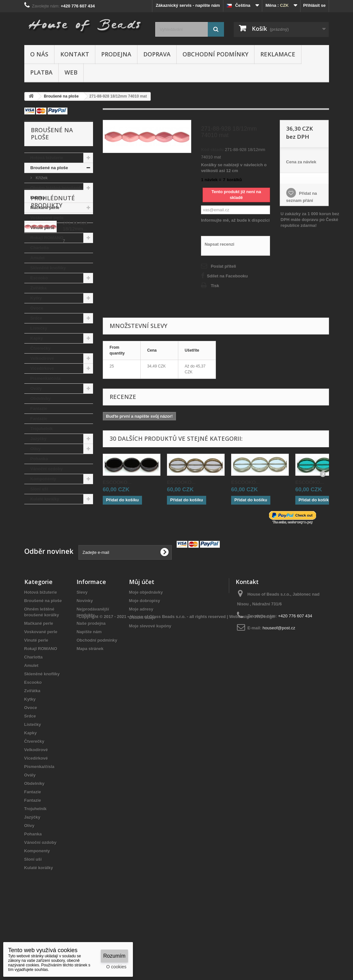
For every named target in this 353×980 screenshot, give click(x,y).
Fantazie (39, 408)
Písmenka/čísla (46, 378)
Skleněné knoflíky (48, 268)
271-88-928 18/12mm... (75, 551)
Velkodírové (42, 358)
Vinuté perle (42, 228)
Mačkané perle (45, 208)
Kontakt (75, 54)
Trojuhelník (42, 429)
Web (71, 72)
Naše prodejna (91, 683)
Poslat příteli (223, 266)
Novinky (85, 660)
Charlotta (40, 248)
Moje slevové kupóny (150, 685)
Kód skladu (212, 150)
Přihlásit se (314, 5)
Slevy (82, 652)
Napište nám (89, 691)
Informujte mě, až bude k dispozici (235, 220)
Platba (41, 72)
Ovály (36, 388)
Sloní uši (39, 489)
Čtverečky (41, 348)
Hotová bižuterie (47, 158)
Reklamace (278, 54)
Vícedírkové (42, 368)
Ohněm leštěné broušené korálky (56, 193)
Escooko (39, 278)
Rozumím (114, 956)
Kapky (37, 338)
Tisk (215, 286)
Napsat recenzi (219, 244)
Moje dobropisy (145, 660)
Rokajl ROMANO (47, 238)
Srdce (36, 318)
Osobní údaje (142, 677)
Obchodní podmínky (215, 54)
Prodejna (116, 54)
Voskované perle (47, 218)
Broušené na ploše (49, 168)
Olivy (36, 449)
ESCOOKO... (117, 482)
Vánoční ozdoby (47, 469)
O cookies (116, 967)
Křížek (41, 178)
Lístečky (39, 328)
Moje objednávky (146, 652)
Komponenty (43, 479)
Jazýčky (39, 439)
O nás (39, 54)
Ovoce (37, 308)
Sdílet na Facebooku (227, 276)
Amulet (38, 258)
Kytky (36, 298)
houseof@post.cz (279, 687)
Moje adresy (141, 668)
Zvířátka (39, 288)
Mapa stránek (90, 708)
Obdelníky (41, 398)
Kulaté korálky (45, 499)
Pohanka (39, 459)
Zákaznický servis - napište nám (188, 5)
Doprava (157, 54)
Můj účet (142, 641)
